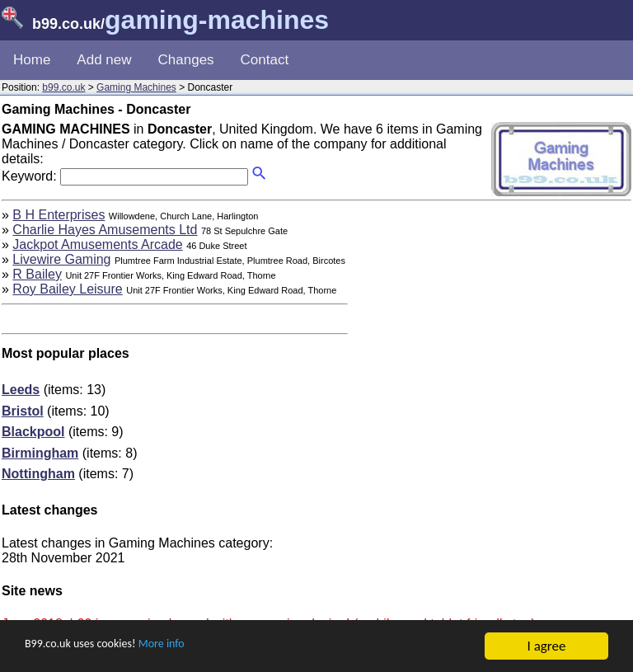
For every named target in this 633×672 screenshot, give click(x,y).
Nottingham (38, 474)
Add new (104, 60)
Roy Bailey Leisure (67, 289)
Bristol (23, 411)
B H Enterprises (59, 215)
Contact (265, 60)
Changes (186, 60)
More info (190, 647)
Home (32, 60)
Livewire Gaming (61, 259)
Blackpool (33, 432)
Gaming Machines (136, 87)
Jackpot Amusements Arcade (97, 244)
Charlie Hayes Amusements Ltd (105, 230)
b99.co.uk (63, 87)
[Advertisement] (493, 323)
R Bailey (37, 274)
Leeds (21, 390)
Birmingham (40, 453)
